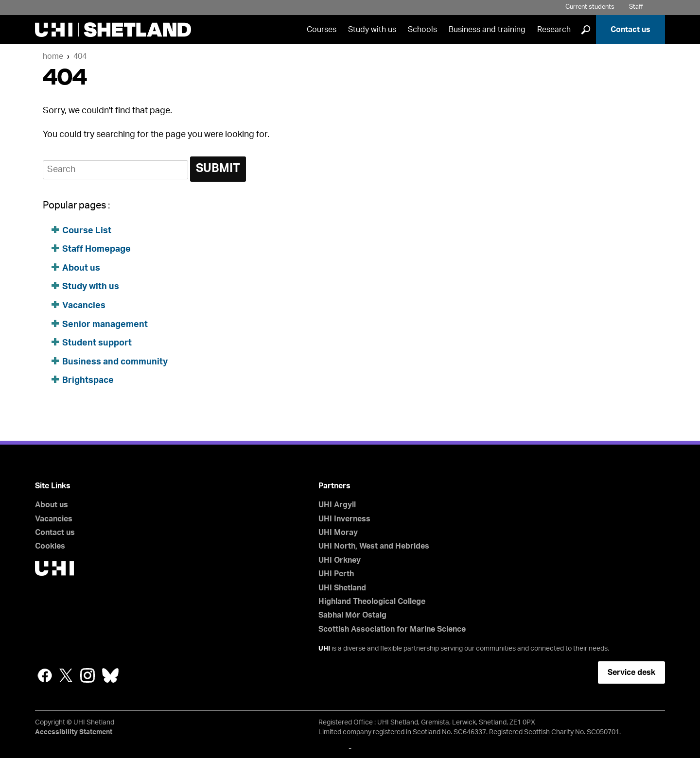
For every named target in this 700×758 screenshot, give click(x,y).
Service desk (631, 672)
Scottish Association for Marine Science (392, 629)
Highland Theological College (372, 602)
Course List (87, 231)
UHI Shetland (342, 588)
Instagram (87, 675)
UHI (324, 649)
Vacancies (85, 306)
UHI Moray (338, 533)
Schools (422, 30)
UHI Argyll (337, 505)
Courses (322, 30)
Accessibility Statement (74, 732)
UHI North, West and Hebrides (374, 546)
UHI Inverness (344, 519)
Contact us (630, 30)
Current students (590, 7)
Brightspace (88, 380)
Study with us (372, 30)
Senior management (105, 325)
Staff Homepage (96, 249)
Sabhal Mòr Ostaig (352, 615)
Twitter (66, 675)
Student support (97, 343)
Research (554, 30)
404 (80, 56)
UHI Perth (336, 574)
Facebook (45, 675)
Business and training (487, 30)
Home (53, 56)
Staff (636, 7)
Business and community (115, 362)
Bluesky (110, 675)
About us (81, 268)
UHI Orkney (340, 560)
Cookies (50, 546)
